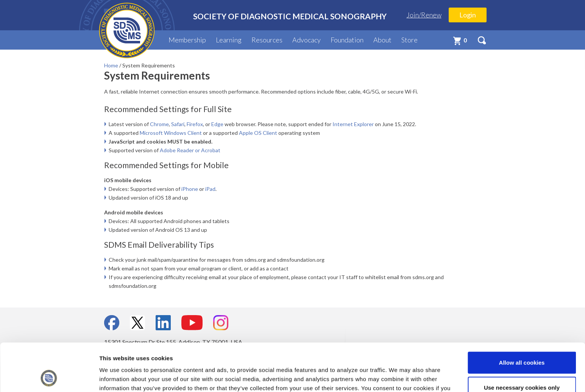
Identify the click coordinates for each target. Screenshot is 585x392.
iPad (210, 189)
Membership (187, 40)
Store (409, 40)
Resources (267, 40)
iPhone (190, 189)
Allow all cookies (522, 318)
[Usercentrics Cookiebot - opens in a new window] (49, 377)
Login (468, 15)
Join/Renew (424, 15)
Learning (229, 40)
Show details (397, 377)
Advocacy (307, 40)
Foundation (347, 40)
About (382, 40)
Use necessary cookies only (522, 343)
